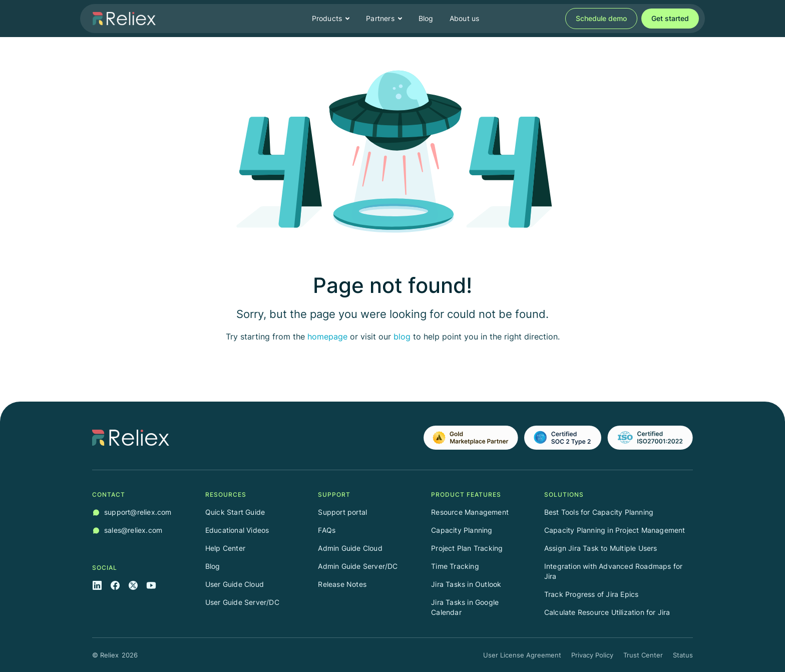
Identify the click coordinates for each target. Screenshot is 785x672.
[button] (331, 19)
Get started (670, 18)
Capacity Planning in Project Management (615, 530)
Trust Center (643, 655)
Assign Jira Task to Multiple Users (601, 548)
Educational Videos (237, 530)
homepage (327, 337)
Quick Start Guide (235, 512)
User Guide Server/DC (242, 602)
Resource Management (470, 512)
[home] (124, 19)
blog (402, 337)
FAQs (327, 530)
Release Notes (342, 584)
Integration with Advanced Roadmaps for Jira (614, 571)
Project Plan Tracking (467, 548)
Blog (426, 18)
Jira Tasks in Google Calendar (465, 607)
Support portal (342, 512)
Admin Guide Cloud (350, 548)
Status (683, 655)
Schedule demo (601, 18)
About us (465, 18)
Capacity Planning (462, 530)
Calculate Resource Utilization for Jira (607, 612)
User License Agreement (522, 655)
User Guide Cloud (235, 584)
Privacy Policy (592, 655)
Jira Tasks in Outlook (466, 584)
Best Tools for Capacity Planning (599, 512)
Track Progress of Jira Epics (592, 594)
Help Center (225, 548)
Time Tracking (455, 566)
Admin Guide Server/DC (358, 566)
